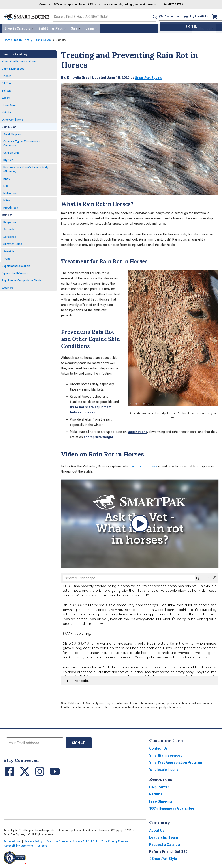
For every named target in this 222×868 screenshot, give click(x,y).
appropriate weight (98, 436)
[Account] (170, 16)
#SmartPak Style (163, 858)
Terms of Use (12, 840)
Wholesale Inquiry (164, 769)
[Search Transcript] (129, 577)
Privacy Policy (33, 840)
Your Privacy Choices (115, 840)
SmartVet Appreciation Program (176, 762)
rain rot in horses (144, 465)
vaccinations (137, 431)
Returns (156, 793)
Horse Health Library (19, 39)
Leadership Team (164, 837)
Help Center (159, 786)
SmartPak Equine (149, 77)
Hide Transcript (76, 680)
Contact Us (158, 747)
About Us (157, 830)
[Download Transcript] (209, 576)
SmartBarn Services (166, 755)
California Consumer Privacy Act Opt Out (72, 840)
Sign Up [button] (79, 742)
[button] (153, 16)
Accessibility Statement (18, 845)
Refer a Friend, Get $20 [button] (168, 851)
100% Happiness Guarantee (172, 807)
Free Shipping (161, 800)
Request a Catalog (165, 844)
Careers (42, 845)
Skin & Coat (46, 39)
